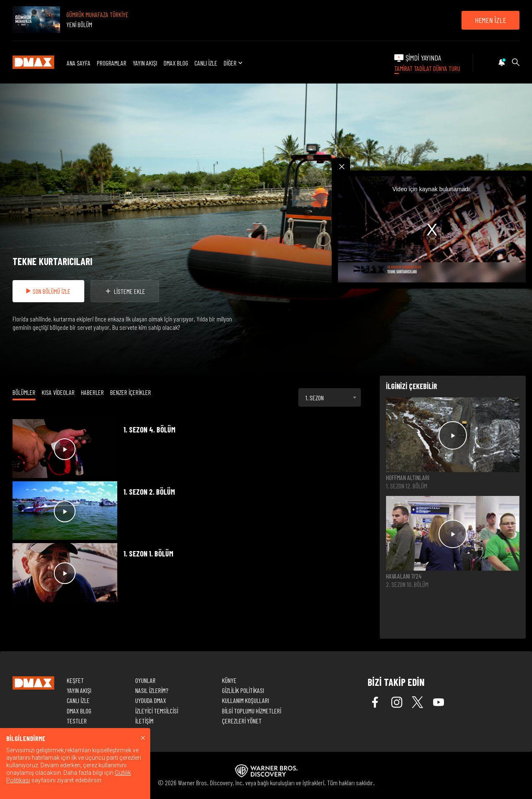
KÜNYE (229, 680)
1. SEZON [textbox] (315, 398)
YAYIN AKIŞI (145, 63)
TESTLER (77, 721)
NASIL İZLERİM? (152, 690)
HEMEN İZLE (490, 20)
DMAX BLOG (176, 63)
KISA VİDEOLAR (58, 392)
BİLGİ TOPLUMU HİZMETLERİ (252, 711)
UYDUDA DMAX (151, 700)
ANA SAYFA (79, 63)
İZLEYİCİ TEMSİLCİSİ (157, 711)
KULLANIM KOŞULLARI (246, 700)
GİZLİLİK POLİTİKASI (243, 690)
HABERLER (92, 392)
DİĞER (234, 63)
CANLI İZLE (206, 63)
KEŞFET (75, 680)
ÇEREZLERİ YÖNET (242, 721)
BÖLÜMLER (24, 392)
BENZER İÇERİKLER (131, 392)
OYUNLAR (145, 680)
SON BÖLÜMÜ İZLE (48, 291)
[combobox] (330, 397)
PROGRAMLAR (112, 63)
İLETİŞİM (144, 721)
